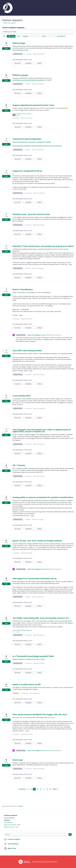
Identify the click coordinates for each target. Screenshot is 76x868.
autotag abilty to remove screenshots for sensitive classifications (43, 497)
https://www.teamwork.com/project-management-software (32, 142)
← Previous (22, 789)
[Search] (70, 834)
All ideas (7, 820)
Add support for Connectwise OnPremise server (35, 579)
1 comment (28, 84)
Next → (56, 789)
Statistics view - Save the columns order (31, 214)
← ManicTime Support (9, 23)
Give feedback (13, 844)
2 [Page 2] (31, 789)
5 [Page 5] (41, 789)
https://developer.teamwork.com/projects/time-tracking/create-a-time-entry (37, 146)
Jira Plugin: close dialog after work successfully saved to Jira (41, 618)
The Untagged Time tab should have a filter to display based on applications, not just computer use (42, 431)
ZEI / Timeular (19, 465)
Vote (6, 49)
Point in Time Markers (23, 289)
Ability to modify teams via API (27, 684)
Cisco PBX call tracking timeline (27, 351)
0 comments (16, 118)
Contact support (14, 839)
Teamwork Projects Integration (27, 139)
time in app (18, 760)
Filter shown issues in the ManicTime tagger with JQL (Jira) (40, 714)
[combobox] (37, 835)
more (71, 264)
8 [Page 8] (47, 789)
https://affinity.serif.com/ (20, 50)
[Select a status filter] (48, 36)
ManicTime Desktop (39, 54)
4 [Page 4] (38, 789)
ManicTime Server (35, 693)
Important (29, 63)
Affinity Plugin (19, 43)
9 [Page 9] (51, 789)
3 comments (28, 375)
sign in (21, 806)
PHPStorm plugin (20, 75)
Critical (41, 63)
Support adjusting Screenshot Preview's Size (33, 105)
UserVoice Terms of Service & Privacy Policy (45, 862)
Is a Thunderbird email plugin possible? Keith (33, 656)
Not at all (18, 63)
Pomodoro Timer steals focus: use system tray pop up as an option (43, 246)
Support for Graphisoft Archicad (27, 171)
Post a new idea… (10, 818)
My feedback (61, 36)
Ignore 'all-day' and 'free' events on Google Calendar (37, 541)
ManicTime (12, 848)
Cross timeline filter (22, 396)
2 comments (28, 54)
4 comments (28, 444)
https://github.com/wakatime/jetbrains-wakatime (28, 80)
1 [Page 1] (28, 789)
